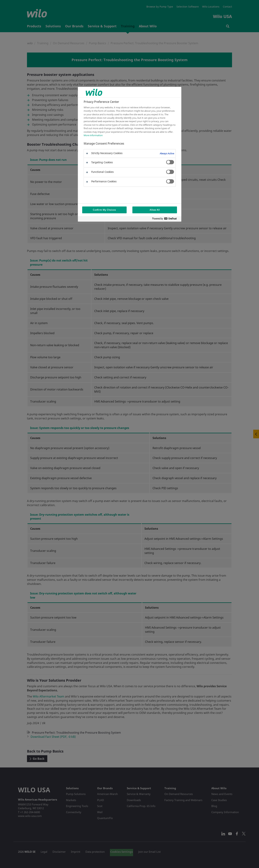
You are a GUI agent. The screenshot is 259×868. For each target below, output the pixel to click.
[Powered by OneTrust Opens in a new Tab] (166, 219)
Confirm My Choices (104, 210)
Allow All (155, 210)
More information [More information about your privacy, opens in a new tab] (93, 135)
